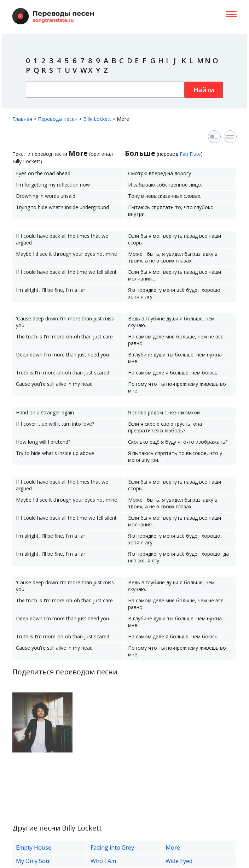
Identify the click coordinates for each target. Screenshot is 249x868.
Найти (204, 90)
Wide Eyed (179, 861)
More (173, 848)
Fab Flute (190, 154)
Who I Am (103, 861)
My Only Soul (33, 861)
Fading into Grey (112, 848)
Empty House (34, 848)
